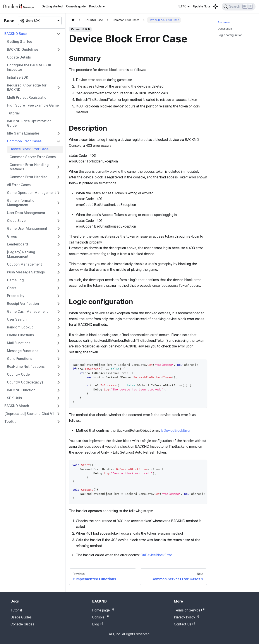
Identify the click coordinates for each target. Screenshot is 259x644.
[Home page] (73, 20)
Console (100, 617)
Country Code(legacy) (25, 382)
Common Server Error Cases (33, 157)
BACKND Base (15, 34)
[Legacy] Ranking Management (21, 254)
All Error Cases (19, 185)
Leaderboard (17, 244)
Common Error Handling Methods (29, 167)
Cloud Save (16, 221)
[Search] (239, 7)
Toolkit (10, 422)
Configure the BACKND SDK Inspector (29, 67)
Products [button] (95, 6)
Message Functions (23, 351)
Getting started (52, 6)
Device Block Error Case (29, 149)
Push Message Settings (26, 272)
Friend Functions (20, 335)
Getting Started (20, 42)
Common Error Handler (28, 177)
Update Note (202, 6)
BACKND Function (21, 390)
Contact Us (185, 624)
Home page (103, 610)
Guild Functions (20, 359)
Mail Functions (19, 343)
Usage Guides (21, 617)
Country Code (18, 374)
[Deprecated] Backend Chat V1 (29, 414)
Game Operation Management (31, 193)
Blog (98, 624)
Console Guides (22, 624)
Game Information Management (22, 203)
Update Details (19, 57)
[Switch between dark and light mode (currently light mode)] (216, 7)
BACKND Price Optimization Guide (29, 123)
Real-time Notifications (26, 367)
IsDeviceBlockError (176, 431)
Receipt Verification (23, 304)
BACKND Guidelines (23, 49)
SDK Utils (14, 398)
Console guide (76, 6)
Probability (16, 296)
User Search (17, 319)
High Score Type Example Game (33, 105)
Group (12, 236)
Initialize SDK (18, 77)
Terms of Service (189, 610)
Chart (11, 288)
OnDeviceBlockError (156, 555)
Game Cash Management (27, 312)
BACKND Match (17, 406)
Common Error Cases (24, 141)
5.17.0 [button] (182, 6)
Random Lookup (20, 327)
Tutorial (13, 113)
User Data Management (26, 213)
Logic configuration (230, 35)
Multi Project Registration (28, 98)
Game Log (15, 280)
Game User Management (27, 229)
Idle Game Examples (23, 133)
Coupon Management (24, 264)
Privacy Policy (186, 617)
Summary (224, 22)
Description (225, 29)
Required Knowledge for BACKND (27, 87)
